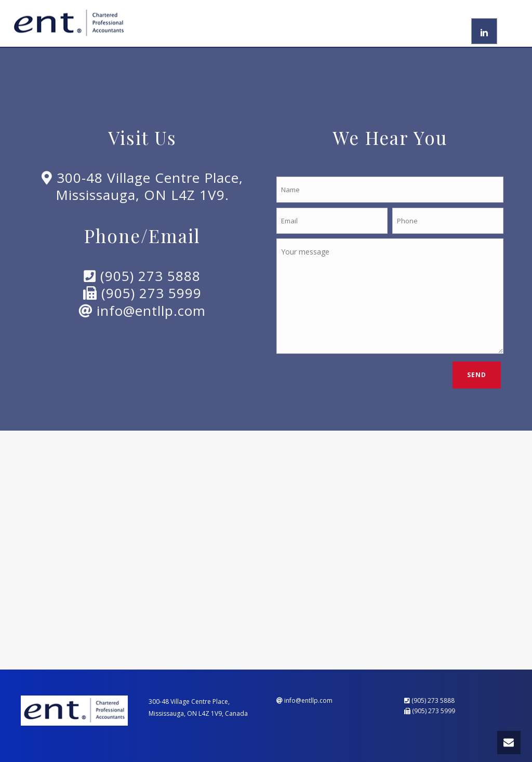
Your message (390, 296)
